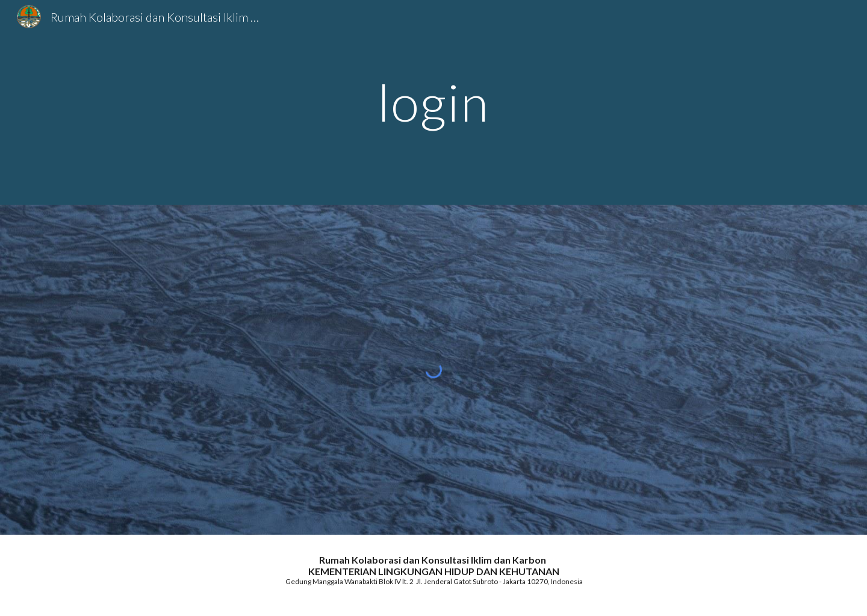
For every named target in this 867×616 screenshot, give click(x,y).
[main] (433, 102)
